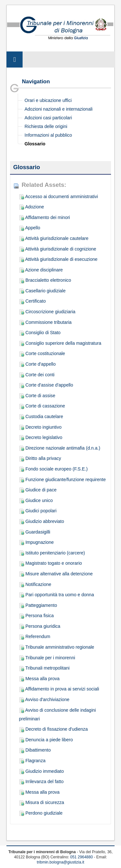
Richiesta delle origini (46, 126)
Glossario (35, 144)
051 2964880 (82, 857)
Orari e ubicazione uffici (48, 100)
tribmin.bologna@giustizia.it (60, 862)
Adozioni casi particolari (48, 118)
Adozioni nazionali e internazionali (59, 109)
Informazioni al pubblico (48, 135)
